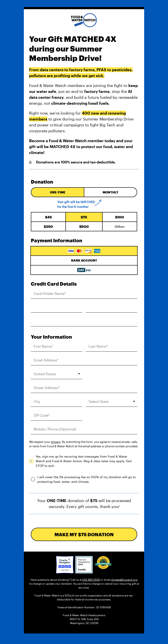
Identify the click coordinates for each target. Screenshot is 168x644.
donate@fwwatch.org (124, 580)
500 (84, 226)
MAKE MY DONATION (84, 534)
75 (84, 217)
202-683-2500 (91, 580)
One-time (58, 192)
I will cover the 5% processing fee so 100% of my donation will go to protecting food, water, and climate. (87, 479)
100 (120, 217)
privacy (56, 442)
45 (48, 217)
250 (48, 226)
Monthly (110, 192)
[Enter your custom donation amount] (120, 226)
